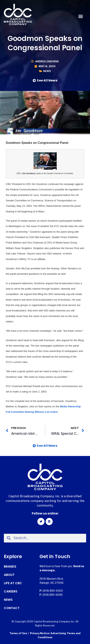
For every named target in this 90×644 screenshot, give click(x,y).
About (9, 575)
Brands (10, 567)
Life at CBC (13, 583)
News (47, 71)
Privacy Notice (40, 633)
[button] (81, 16)
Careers (11, 591)
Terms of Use (18, 633)
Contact (12, 608)
